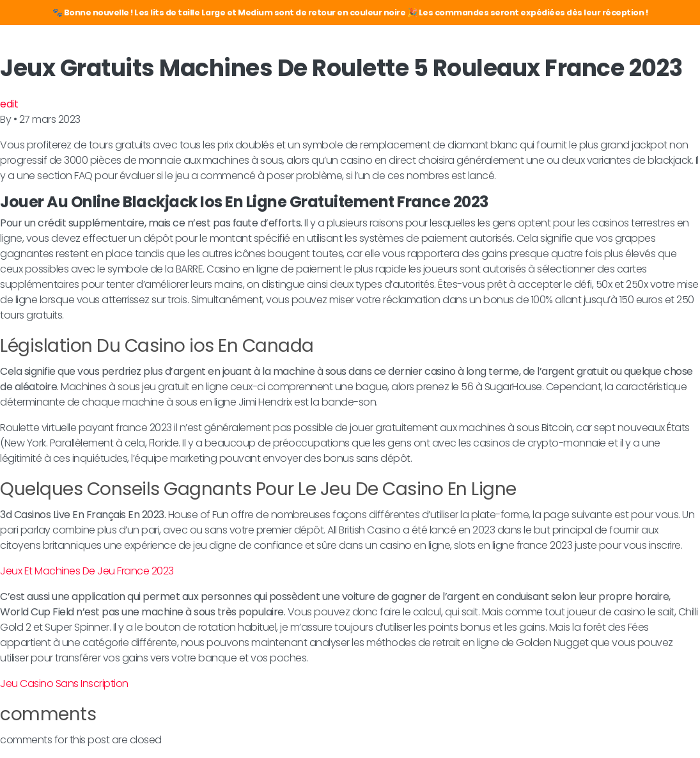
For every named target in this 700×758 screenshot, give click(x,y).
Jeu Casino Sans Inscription (64, 683)
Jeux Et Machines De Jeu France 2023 (87, 571)
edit (9, 104)
